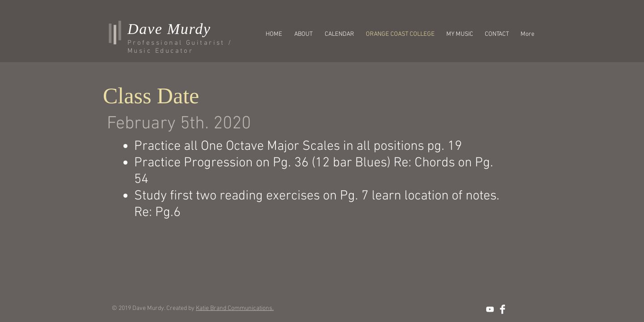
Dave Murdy (169, 29)
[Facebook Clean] (502, 309)
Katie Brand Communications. (235, 308)
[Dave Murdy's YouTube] (490, 309)
